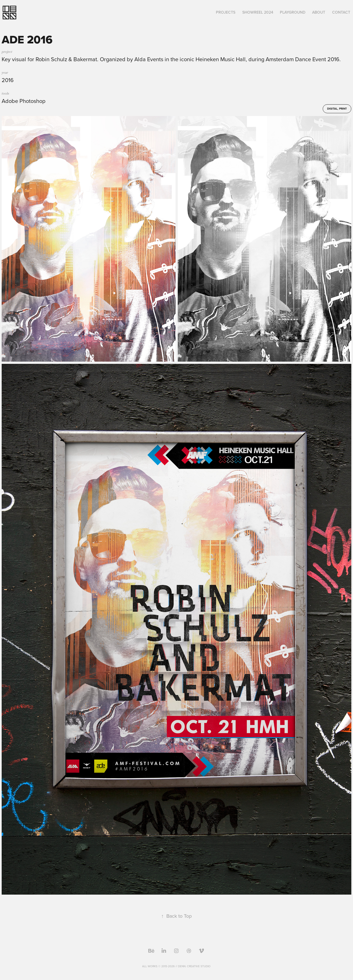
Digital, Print (337, 109)
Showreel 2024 (258, 12)
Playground (293, 12)
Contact (341, 12)
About (319, 12)
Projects (226, 12)
